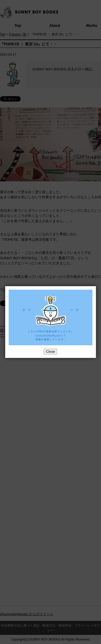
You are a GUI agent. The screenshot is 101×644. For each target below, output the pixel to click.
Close (50, 352)
